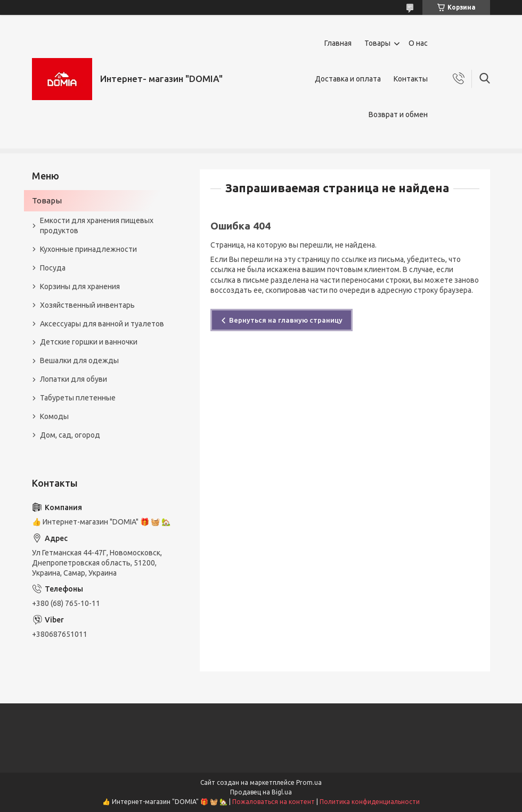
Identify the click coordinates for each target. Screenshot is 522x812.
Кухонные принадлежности (88, 249)
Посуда (53, 268)
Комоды (54, 416)
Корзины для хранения (80, 286)
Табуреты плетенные (78, 398)
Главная (338, 43)
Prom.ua (309, 782)
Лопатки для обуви (74, 379)
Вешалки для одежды (79, 360)
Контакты (411, 79)
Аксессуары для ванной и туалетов (102, 324)
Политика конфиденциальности (370, 802)
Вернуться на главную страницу (286, 320)
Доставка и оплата (348, 79)
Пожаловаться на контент (274, 802)
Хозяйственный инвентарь (87, 305)
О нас (418, 43)
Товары (377, 43)
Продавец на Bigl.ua (261, 792)
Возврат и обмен (398, 114)
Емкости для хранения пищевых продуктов (97, 225)
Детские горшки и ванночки (89, 342)
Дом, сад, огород (70, 435)
